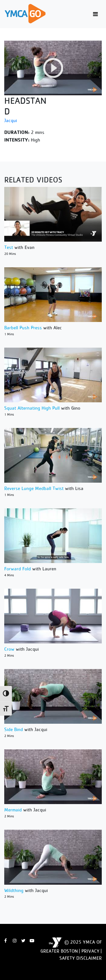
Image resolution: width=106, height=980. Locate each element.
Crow (9, 649)
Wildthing (14, 890)
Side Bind (14, 729)
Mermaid (13, 810)
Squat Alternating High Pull (32, 408)
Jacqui (11, 120)
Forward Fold (18, 569)
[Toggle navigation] (95, 14)
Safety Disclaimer (81, 958)
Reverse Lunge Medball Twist (34, 488)
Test (9, 247)
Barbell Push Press (23, 328)
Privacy (90, 951)
